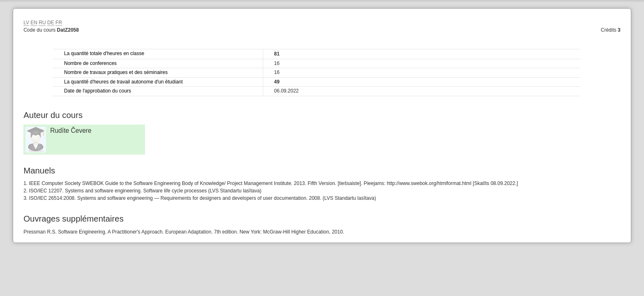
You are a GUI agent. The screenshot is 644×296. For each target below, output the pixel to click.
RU (42, 23)
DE (51, 23)
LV (26, 23)
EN (34, 23)
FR (59, 23)
